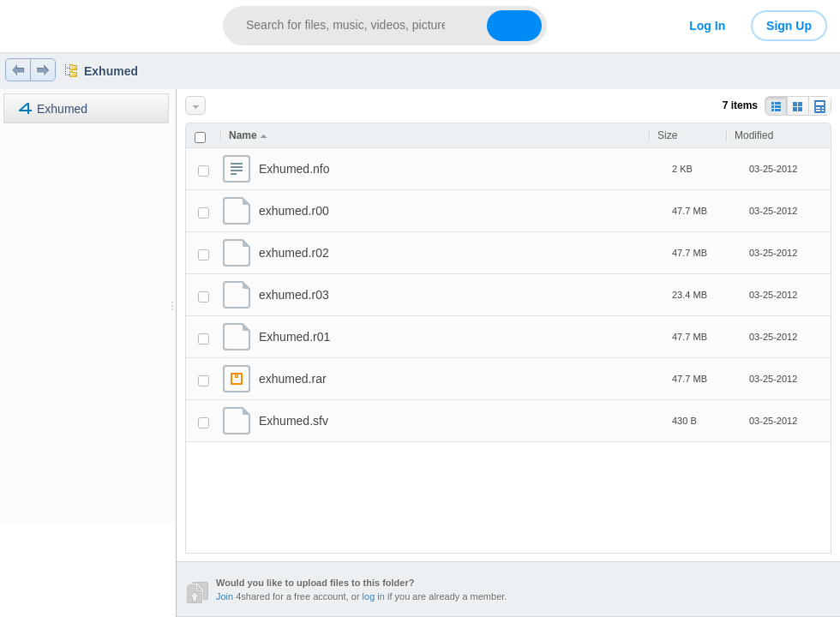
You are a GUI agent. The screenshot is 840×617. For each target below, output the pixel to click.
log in (374, 596)
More (197, 106)
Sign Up (789, 26)
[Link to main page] (105, 26)
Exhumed (111, 71)
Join (225, 596)
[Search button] (514, 26)
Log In (707, 26)
